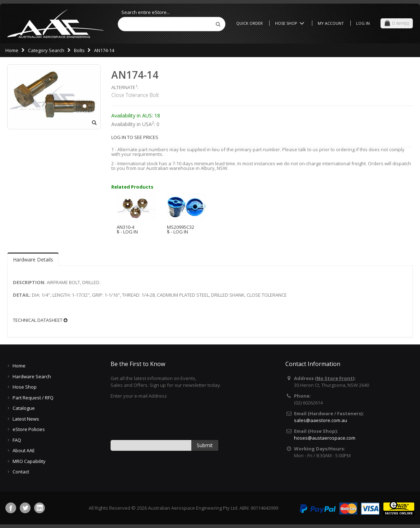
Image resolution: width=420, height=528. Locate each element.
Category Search (46, 50)
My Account (331, 23)
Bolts (79, 50)
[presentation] (165, 419)
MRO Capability (29, 461)
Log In (363, 23)
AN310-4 (125, 227)
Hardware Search (32, 376)
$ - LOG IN (127, 232)
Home (12, 50)
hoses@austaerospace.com (325, 438)
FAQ (17, 440)
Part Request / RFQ (33, 398)
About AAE (24, 450)
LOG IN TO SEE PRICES (135, 137)
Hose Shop (291, 23)
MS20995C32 (181, 227)
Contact (21, 472)
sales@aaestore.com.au (321, 420)
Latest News (26, 419)
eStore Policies (29, 429)
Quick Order (249, 23)
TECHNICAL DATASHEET (40, 320)
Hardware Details (33, 260)
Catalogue (24, 408)
